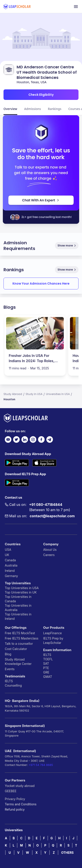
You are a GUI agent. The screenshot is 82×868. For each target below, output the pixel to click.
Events (10, 669)
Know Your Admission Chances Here (41, 283)
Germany (11, 576)
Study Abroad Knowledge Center (18, 662)
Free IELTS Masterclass (22, 638)
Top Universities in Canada (18, 599)
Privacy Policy (15, 799)
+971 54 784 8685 (41, 765)
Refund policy (15, 809)
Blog (8, 654)
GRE (46, 672)
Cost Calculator (16, 649)
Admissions (33, 109)
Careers (49, 555)
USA (8, 550)
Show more (67, 245)
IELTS (9, 681)
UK (7, 555)
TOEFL (48, 659)
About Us (50, 550)
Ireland (10, 571)
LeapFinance (53, 633)
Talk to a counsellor (19, 644)
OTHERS (67, 853)
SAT (46, 663)
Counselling (13, 685)
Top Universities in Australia (18, 608)
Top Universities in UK (21, 592)
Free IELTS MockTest (20, 633)
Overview (10, 109)
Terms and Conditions (21, 804)
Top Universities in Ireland (18, 616)
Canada (10, 560)
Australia (11, 565)
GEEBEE (11, 791)
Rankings (55, 109)
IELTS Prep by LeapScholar (53, 640)
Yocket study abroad (20, 786)
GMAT (48, 677)
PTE (46, 668)
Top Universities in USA (22, 588)
